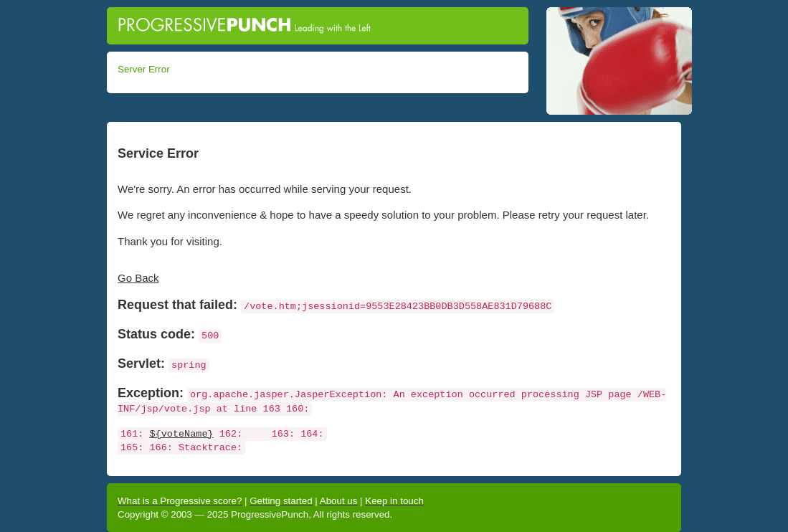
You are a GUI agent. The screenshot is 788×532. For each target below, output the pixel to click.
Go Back (138, 278)
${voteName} (182, 434)
